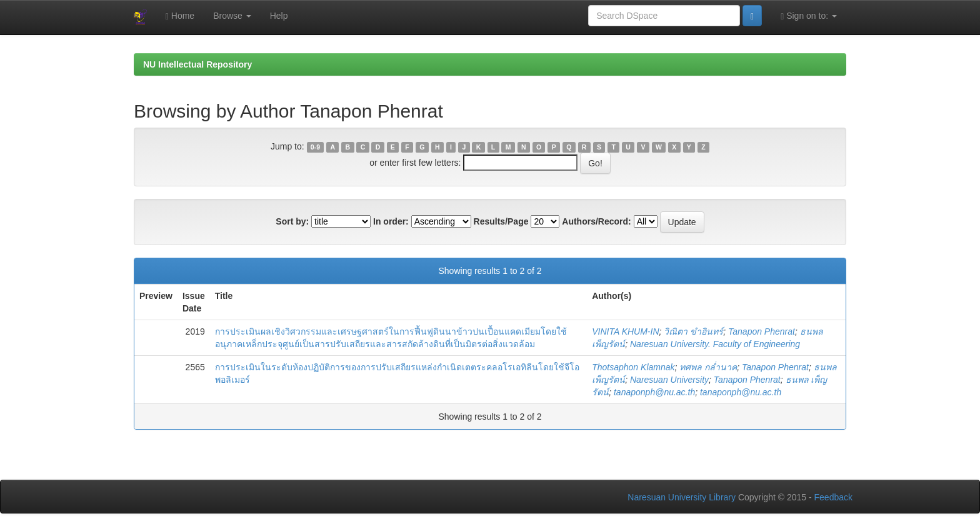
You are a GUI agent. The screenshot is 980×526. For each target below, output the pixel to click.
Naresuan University (669, 380)
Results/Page (501, 221)
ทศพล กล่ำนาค (708, 367)
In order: (391, 221)
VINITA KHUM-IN (625, 331)
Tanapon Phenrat (762, 331)
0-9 (315, 147)
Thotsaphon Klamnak (633, 367)
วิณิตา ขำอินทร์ (693, 331)
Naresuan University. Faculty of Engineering (715, 344)
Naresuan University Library (682, 497)
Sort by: (292, 221)
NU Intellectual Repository (197, 64)
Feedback (833, 497)
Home (180, 16)
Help (279, 16)
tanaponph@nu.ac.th (654, 392)
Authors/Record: (596, 221)
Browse (232, 16)
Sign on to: (809, 16)
